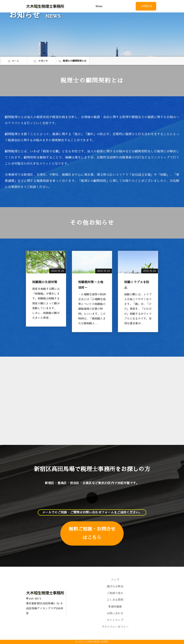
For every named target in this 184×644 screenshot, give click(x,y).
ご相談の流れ (115, 593)
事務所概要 (115, 607)
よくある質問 (115, 600)
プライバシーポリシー (115, 627)
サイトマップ (115, 620)
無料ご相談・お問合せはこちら (92, 533)
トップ (115, 580)
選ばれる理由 (115, 586)
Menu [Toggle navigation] (99, 6)
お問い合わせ (115, 613)
